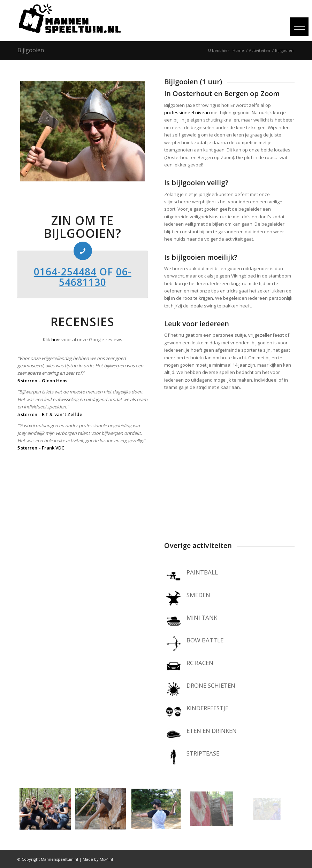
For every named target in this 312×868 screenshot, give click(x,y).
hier (56, 339)
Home (238, 50)
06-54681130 (95, 277)
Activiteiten (260, 50)
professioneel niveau (187, 112)
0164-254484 (65, 272)
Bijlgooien (31, 50)
